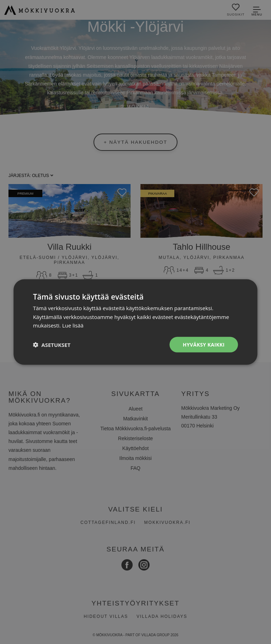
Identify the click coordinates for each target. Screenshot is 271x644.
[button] (52, 345)
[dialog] (135, 322)
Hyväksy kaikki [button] (204, 344)
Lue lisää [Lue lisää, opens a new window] (73, 325)
